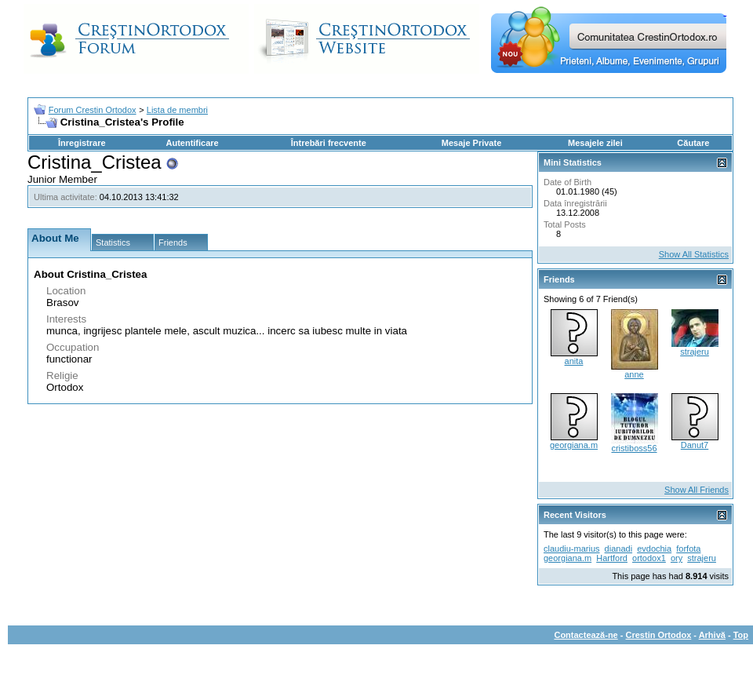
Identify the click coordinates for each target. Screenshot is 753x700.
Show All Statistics (694, 254)
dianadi (618, 549)
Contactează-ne (586, 635)
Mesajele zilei (595, 143)
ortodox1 (649, 558)
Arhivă (712, 635)
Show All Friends (697, 490)
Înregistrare (82, 143)
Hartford (612, 558)
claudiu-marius (572, 549)
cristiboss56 (634, 448)
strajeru (695, 352)
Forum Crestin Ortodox (93, 110)
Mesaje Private (471, 143)
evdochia (654, 549)
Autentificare (192, 143)
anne (634, 374)
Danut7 (695, 445)
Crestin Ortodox (659, 635)
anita (574, 361)
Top (741, 635)
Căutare (693, 143)
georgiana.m (574, 445)
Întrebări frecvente (329, 143)
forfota (688, 549)
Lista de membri (177, 110)
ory (677, 558)
